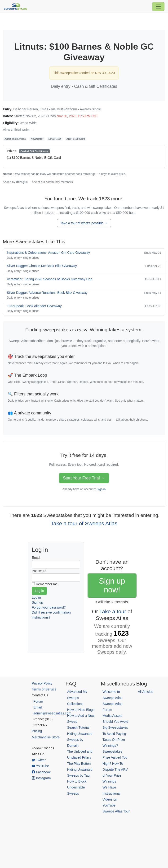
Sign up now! (112, 585)
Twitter (39, 760)
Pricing (37, 731)
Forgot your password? (49, 607)
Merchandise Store (46, 737)
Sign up (37, 602)
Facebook (41, 772)
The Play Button (79, 764)
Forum (38, 701)
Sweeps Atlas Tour (116, 811)
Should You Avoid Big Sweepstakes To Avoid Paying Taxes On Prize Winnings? (115, 734)
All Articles (146, 692)
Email (36, 558)
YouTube (40, 766)
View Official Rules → (19, 130)
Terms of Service (44, 689)
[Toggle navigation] (158, 6)
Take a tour (113, 611)
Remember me (47, 584)
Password (39, 571)
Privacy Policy (42, 683)
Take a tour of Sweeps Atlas (84, 523)
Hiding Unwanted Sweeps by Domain (80, 740)
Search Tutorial (78, 727)
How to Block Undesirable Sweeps (77, 787)
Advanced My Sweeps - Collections (77, 698)
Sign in (101, 489)
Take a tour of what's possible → (84, 223)
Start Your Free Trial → (84, 478)
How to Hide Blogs (81, 710)
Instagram (41, 778)
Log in (36, 597)
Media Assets (112, 716)
